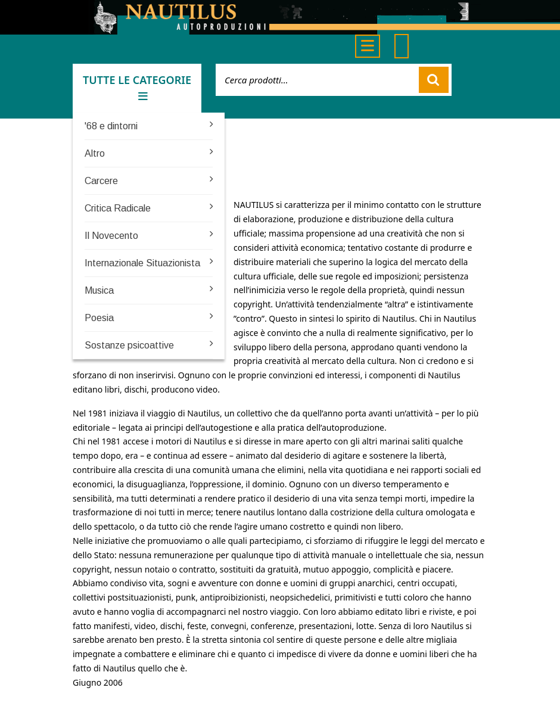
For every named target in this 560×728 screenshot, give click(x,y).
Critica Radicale (118, 208)
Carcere (101, 181)
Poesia (99, 318)
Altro (95, 153)
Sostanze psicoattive (129, 345)
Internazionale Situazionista (142, 263)
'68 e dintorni (111, 126)
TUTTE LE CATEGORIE (137, 87)
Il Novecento (111, 236)
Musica (99, 290)
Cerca (434, 80)
